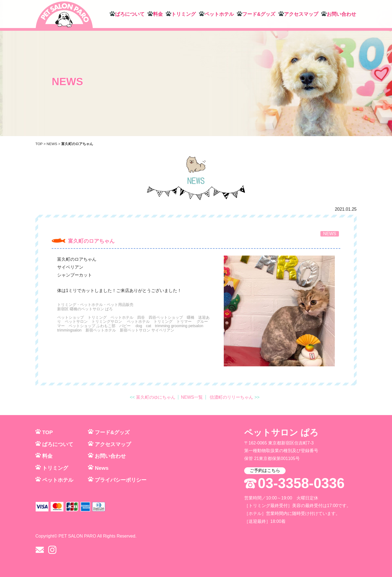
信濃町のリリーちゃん (231, 397)
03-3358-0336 (301, 484)
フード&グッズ (259, 14)
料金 (158, 14)
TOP (39, 144)
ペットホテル (219, 14)
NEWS (52, 144)
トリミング (183, 14)
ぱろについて (130, 14)
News (102, 468)
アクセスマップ (301, 14)
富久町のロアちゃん (91, 241)
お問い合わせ (341, 14)
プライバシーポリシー (121, 480)
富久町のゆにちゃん (156, 397)
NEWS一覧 (192, 397)
